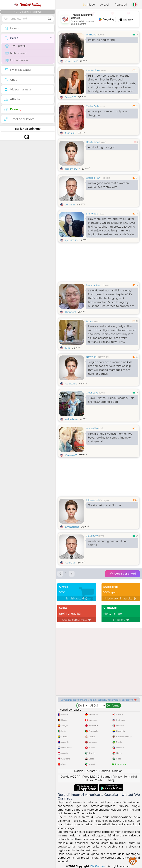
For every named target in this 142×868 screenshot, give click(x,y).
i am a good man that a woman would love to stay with (108, 185)
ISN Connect (98, 866)
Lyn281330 (71, 240)
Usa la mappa (17, 60)
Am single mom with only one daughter (108, 113)
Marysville (92, 428)
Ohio (101, 428)
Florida (106, 178)
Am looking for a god (102, 147)
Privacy (117, 777)
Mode (89, 5)
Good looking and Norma (104, 505)
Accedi (105, 5)
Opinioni (118, 771)
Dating (28, 5)
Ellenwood (92, 500)
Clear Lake (92, 393)
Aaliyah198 (71, 419)
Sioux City (92, 536)
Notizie (79, 771)
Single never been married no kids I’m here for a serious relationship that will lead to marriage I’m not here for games (110, 368)
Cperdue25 (72, 61)
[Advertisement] (99, 19)
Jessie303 (71, 97)
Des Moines (93, 70)
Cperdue (70, 563)
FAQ (111, 780)
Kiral (68, 348)
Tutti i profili (15, 46)
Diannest (71, 312)
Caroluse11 (71, 455)
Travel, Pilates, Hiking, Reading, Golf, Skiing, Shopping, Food (111, 400)
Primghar (92, 35)
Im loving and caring (101, 40)
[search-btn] (49, 19)
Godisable (71, 384)
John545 (70, 204)
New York (92, 357)
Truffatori (91, 771)
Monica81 (71, 133)
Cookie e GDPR (70, 777)
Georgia (104, 500)
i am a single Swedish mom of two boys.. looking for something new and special (110, 438)
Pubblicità (89, 777)
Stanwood (92, 214)
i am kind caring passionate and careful (109, 543)
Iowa (101, 35)
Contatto (100, 780)
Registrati (121, 5)
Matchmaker (16, 53)
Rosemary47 (73, 169)
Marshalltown (94, 285)
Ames (89, 321)
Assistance (133, 861)
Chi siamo (104, 777)
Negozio (105, 771)
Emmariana (72, 527)
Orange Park (94, 178)
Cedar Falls (93, 106)
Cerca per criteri (122, 574)
